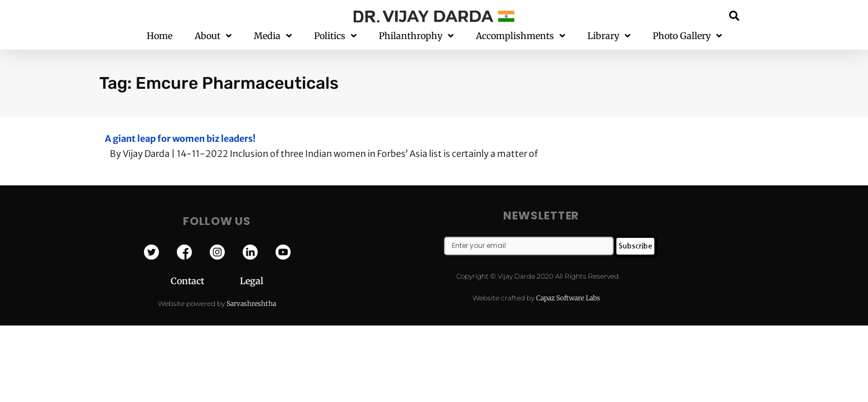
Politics (335, 36)
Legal (252, 281)
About (213, 36)
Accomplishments (520, 36)
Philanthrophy (416, 36)
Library (609, 36)
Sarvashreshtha (251, 303)
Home (160, 36)
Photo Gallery (687, 36)
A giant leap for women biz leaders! (180, 138)
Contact (205, 281)
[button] (734, 15)
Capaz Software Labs (568, 298)
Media (273, 36)
